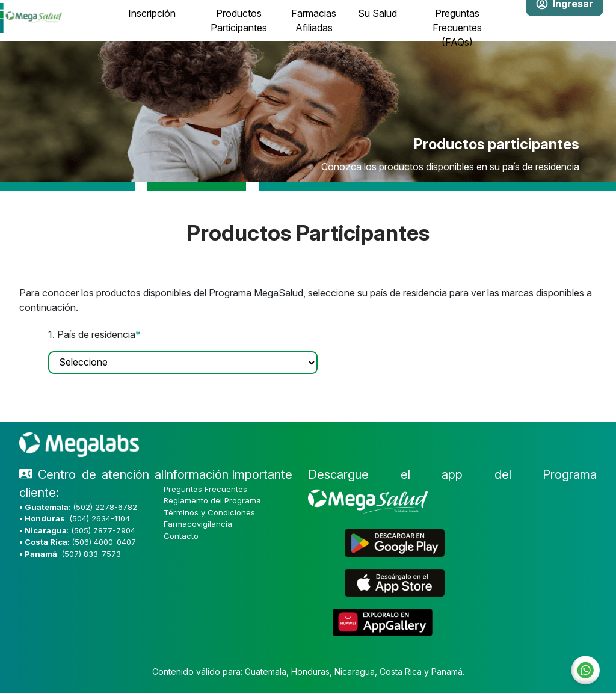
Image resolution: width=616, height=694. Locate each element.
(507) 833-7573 (91, 554)
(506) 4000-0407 (104, 542)
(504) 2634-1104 (100, 518)
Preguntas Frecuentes (205, 489)
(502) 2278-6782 (105, 507)
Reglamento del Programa (212, 500)
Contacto (181, 536)
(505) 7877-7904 (103, 530)
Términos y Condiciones (209, 512)
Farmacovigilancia (198, 524)
